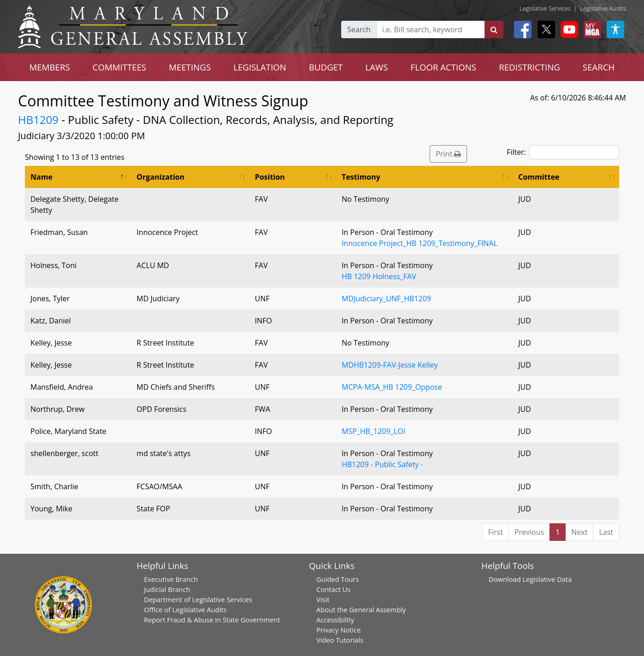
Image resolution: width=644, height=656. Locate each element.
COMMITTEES (120, 67)
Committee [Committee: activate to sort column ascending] (539, 177)
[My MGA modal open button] (591, 29)
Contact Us (333, 589)
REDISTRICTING (529, 67)
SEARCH (599, 67)
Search (359, 29)
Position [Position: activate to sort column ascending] (270, 177)
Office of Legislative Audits (185, 609)
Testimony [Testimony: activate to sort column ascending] (361, 177)
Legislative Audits (603, 8)
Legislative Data (547, 579)
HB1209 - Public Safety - (382, 464)
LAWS (376, 67)
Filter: (563, 152)
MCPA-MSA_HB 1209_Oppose (392, 387)
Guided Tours (337, 579)
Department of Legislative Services (198, 599)
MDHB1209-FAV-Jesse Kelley (390, 365)
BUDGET (326, 67)
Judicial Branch (167, 589)
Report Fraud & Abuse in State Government (212, 620)
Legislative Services (545, 8)
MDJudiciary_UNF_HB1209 (386, 299)
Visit (323, 599)
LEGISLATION (260, 67)
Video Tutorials (340, 640)
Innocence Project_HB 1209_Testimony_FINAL (419, 243)
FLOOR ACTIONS (444, 67)
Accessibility (335, 620)
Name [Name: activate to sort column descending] (41, 177)
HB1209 (38, 120)
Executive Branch (171, 579)
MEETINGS (190, 67)
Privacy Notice (338, 630)
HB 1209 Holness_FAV (379, 276)
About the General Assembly (361, 609)
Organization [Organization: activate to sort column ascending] (160, 177)
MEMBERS (50, 67)
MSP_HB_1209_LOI (373, 431)
